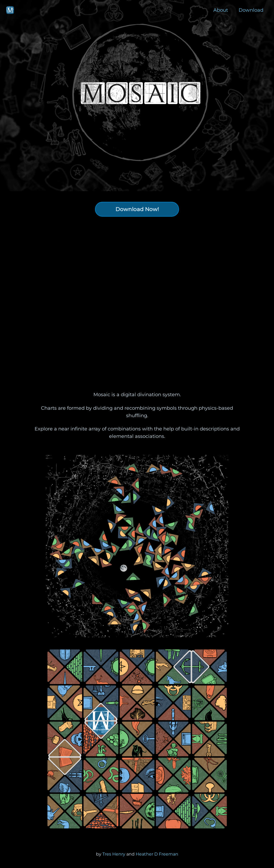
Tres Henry (114, 854)
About (221, 10)
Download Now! (137, 209)
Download (251, 10)
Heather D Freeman (157, 854)
